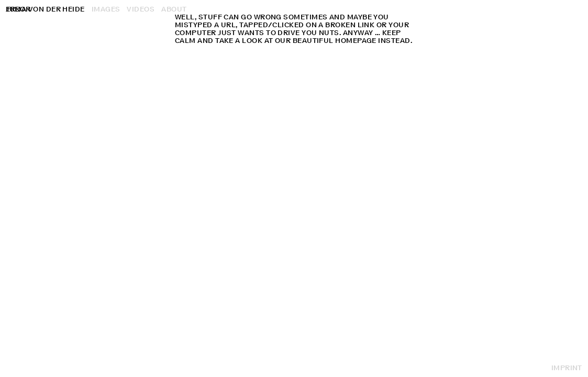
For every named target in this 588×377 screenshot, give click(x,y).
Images (106, 9)
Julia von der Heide (45, 9)
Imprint (567, 368)
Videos (141, 9)
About (174, 9)
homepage (356, 41)
